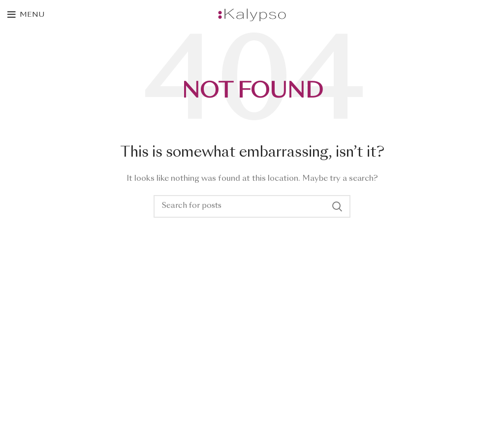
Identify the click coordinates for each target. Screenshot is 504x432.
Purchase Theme (35, 415)
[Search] (252, 206)
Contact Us (27, 381)
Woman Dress (31, 365)
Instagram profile (36, 330)
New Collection (33, 347)
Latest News (29, 399)
